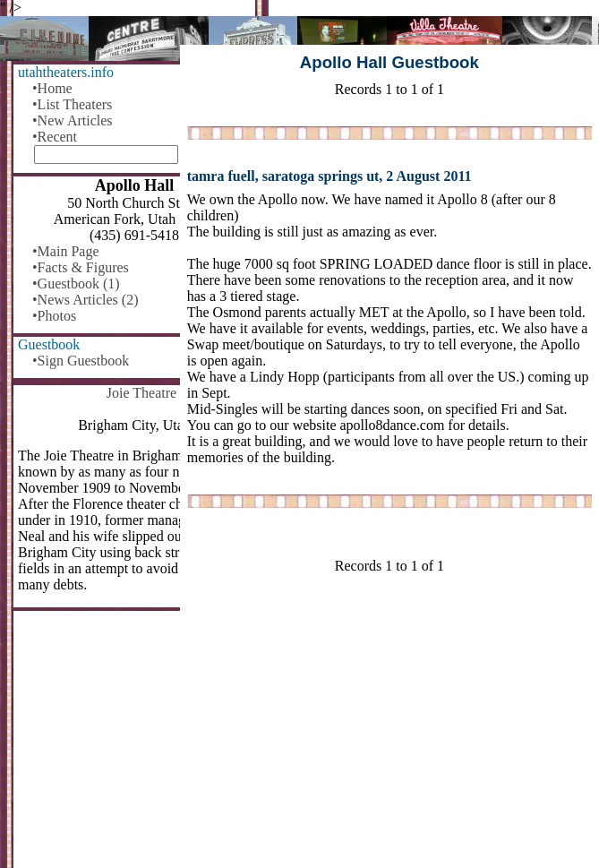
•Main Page (65, 251)
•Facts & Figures (81, 267)
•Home (52, 88)
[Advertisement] (389, 728)
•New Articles (73, 120)
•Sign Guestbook (81, 361)
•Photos (54, 316)
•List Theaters (72, 104)
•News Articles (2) (85, 300)
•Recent (55, 137)
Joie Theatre (141, 393)
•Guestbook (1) (76, 284)
